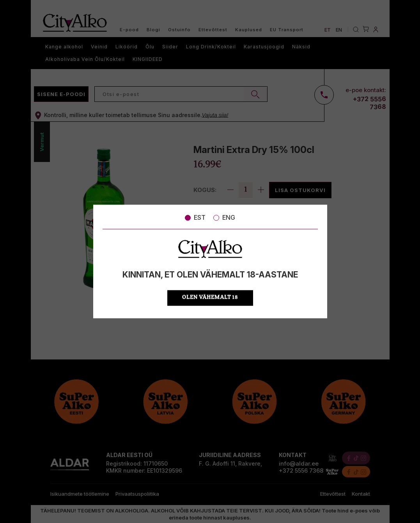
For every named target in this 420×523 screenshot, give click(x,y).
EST (195, 217)
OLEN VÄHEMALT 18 (210, 298)
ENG (224, 217)
